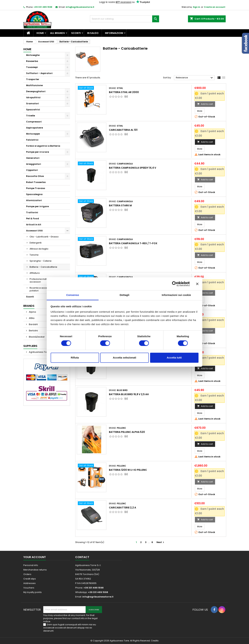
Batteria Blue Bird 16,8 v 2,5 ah (129, 394)
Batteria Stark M (120, 205)
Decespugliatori (36, 91)
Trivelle (31, 116)
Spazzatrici (33, 110)
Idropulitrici (33, 97)
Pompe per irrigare (37, 206)
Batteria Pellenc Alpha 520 (127, 432)
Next (161, 542)
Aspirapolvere (34, 128)
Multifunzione (34, 85)
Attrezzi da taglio (39, 249)
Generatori (33, 158)
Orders (27, 574)
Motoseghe (33, 55)
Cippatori (32, 170)
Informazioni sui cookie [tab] (176, 295)
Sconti (76, 33)
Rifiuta (75, 358)
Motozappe (33, 134)
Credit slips (30, 579)
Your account (35, 557)
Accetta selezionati (124, 358)
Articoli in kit (34, 225)
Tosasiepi (32, 67)
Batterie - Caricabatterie (43, 267)
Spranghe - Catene (41, 261)
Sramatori (33, 103)
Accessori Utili (34, 231)
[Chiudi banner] (197, 284)
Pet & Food (33, 218)
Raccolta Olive (35, 176)
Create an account (215, 7)
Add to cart (205, 104)
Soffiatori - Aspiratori (39, 73)
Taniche (34, 255)
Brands (29, 306)
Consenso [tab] (73, 295)
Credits (155, 641)
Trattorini (32, 212)
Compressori (34, 122)
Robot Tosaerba (36, 182)
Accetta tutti (174, 358)
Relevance (195, 78)
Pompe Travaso (36, 188)
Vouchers (29, 588)
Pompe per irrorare (38, 152)
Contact (82, 557)
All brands (57, 33)
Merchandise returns (35, 570)
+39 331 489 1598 (43, 7)
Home (40, 33)
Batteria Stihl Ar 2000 (124, 92)
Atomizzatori (34, 200)
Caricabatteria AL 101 (123, 130)
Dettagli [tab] (124, 295)
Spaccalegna (34, 194)
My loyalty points (33, 592)
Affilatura (35, 273)
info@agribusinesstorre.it (80, 7)
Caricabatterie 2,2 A (123, 508)
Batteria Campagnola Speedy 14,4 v (133, 168)
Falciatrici (32, 140)
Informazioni (114, 33)
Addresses (29, 583)
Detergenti (36, 243)
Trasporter (33, 79)
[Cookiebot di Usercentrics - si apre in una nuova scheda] (175, 284)
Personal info (31, 565)
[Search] (124, 19)
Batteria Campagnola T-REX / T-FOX (133, 243)
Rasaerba (32, 61)
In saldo (93, 33)
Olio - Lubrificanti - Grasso (44, 237)
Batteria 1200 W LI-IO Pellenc (128, 470)
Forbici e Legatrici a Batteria (43, 146)
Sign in (196, 7)
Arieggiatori (34, 164)
